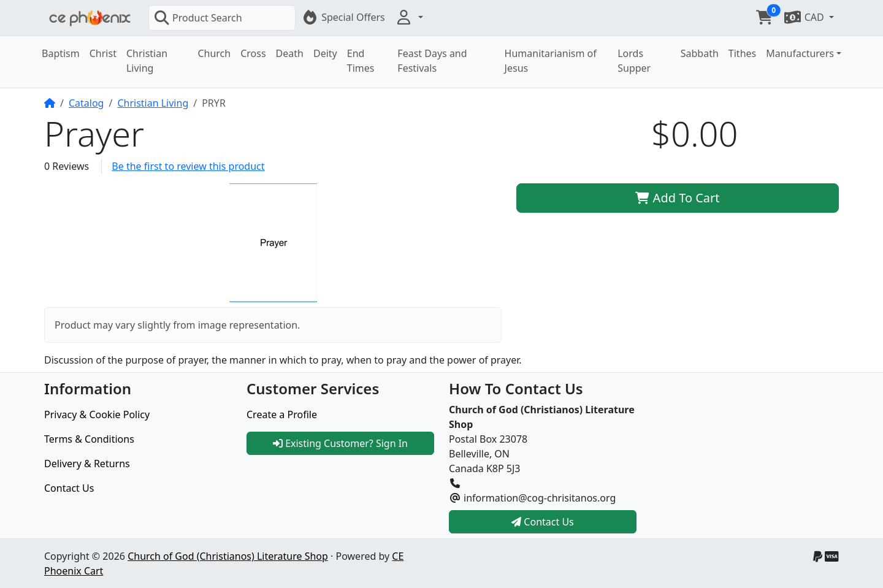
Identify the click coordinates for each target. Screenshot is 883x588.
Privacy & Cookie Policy (97, 414)
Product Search (198, 18)
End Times (361, 61)
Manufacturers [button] (800, 53)
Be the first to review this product (188, 166)
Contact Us (69, 488)
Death (290, 53)
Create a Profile (282, 414)
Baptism (61, 53)
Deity (325, 53)
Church (214, 53)
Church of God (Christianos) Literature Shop (228, 556)
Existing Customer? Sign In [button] (340, 443)
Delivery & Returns (87, 464)
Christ (103, 53)
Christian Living (147, 61)
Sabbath (700, 53)
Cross (253, 53)
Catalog (86, 103)
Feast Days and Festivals (432, 61)
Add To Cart (677, 198)
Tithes (742, 53)
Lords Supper (634, 61)
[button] (409, 17)
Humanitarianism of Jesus (551, 61)
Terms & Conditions (89, 439)
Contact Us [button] (543, 522)
